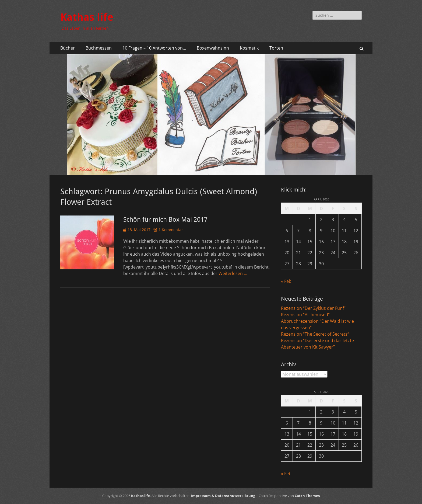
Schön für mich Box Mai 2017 (165, 220)
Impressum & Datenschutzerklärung (223, 496)
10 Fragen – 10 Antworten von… (154, 48)
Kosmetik (249, 48)
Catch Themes (307, 496)
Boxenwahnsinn (213, 48)
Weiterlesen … (233, 273)
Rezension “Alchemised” (305, 315)
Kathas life (87, 17)
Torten (276, 48)
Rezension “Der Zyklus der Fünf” (313, 308)
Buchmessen (99, 48)
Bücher (68, 48)
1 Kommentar (171, 230)
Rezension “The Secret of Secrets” (315, 334)
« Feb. (287, 281)
